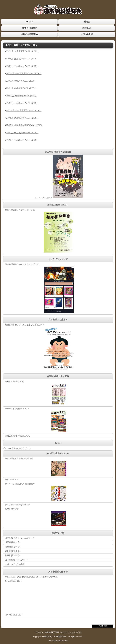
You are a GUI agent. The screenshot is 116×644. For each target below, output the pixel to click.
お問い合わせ (87, 34)
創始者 (87, 22)
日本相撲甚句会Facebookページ (19, 538)
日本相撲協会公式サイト (16, 560)
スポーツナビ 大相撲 (15, 564)
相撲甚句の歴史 (29, 28)
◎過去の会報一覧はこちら (18, 435)
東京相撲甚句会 (12, 546)
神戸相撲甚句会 (12, 555)
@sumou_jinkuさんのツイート (17, 448)
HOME (29, 22)
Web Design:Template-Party (58, 640)
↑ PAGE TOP (102, 626)
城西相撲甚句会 (12, 542)
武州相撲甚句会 (12, 551)
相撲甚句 (87, 28)
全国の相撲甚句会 (29, 34)
